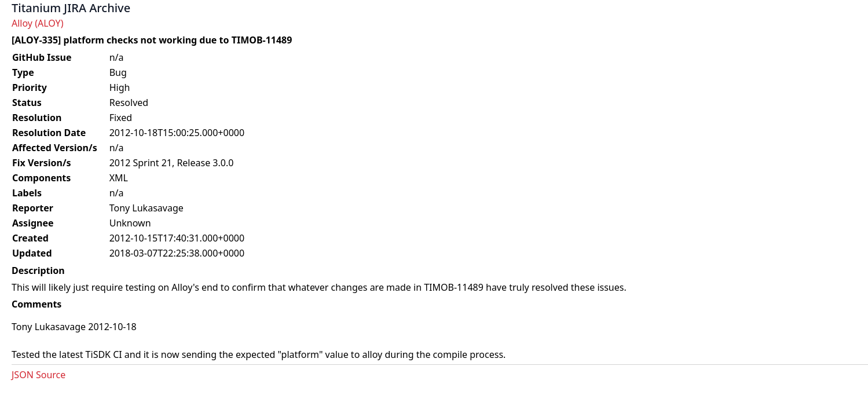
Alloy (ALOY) (37, 23)
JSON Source (39, 375)
